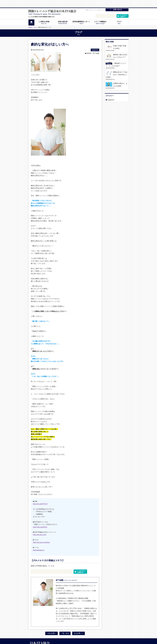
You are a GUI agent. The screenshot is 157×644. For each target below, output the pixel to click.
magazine (95, 42)
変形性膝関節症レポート (81, 15)
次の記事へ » (78, 626)
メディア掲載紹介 (100, 15)
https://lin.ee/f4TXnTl (40, 496)
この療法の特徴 (44, 15)
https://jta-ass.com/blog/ (41, 535)
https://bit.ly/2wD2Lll (40, 519)
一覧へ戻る (65, 626)
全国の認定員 (63, 15)
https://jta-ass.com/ (40, 527)
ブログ (119, 15)
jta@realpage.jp (38, 542)
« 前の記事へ (52, 626)
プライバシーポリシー (95, 3)
